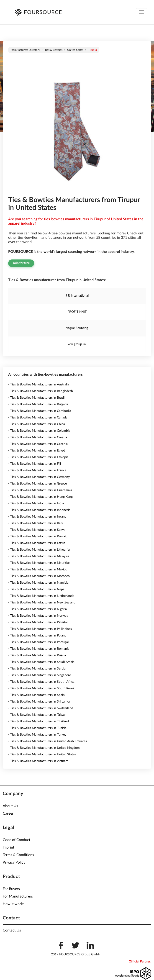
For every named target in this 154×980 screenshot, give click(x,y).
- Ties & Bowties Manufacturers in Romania (39, 649)
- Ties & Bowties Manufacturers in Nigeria (37, 609)
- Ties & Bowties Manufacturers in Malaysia (39, 556)
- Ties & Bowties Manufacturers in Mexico (38, 570)
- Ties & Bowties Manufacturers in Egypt (37, 451)
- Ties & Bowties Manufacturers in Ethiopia (38, 457)
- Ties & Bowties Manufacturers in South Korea (41, 688)
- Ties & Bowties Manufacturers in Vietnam (38, 761)
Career (8, 813)
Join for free (21, 263)
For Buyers (11, 889)
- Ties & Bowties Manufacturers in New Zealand (42, 603)
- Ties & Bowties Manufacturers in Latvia (37, 543)
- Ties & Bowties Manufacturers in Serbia (37, 669)
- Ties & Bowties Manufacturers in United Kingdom (44, 748)
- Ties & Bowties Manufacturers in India (36, 503)
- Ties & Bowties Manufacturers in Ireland (37, 517)
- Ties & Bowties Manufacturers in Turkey (37, 735)
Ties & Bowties (54, 50)
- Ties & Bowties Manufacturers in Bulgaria (38, 404)
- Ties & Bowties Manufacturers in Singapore (40, 675)
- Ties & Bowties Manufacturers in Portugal (38, 642)
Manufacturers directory (25, 50)
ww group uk (77, 344)
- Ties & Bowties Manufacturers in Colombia (39, 431)
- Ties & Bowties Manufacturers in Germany (39, 477)
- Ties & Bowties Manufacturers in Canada (38, 418)
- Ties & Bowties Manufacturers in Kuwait (37, 536)
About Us (10, 806)
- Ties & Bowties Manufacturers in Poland (37, 636)
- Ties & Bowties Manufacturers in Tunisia (37, 728)
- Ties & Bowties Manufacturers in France (37, 470)
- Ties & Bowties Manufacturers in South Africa (41, 682)
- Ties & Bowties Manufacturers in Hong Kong (40, 497)
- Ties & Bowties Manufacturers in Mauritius (39, 563)
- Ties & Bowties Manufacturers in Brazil (36, 398)
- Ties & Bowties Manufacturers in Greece (37, 484)
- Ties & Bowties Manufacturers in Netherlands (41, 596)
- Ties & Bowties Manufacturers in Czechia (38, 444)
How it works (14, 904)
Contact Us (12, 930)
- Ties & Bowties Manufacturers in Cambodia (40, 411)
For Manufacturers (18, 896)
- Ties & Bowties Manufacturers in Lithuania (39, 550)
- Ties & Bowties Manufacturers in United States (42, 754)
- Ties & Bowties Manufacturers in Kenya (37, 530)
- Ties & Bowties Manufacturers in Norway (38, 616)
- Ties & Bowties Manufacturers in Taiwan (37, 715)
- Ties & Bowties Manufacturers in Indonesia (39, 510)
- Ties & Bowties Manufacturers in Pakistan (38, 622)
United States (75, 50)
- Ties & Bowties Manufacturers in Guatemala (40, 490)
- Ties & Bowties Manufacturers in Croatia (38, 437)
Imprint (9, 847)
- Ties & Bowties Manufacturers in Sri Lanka (39, 702)
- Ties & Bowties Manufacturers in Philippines (40, 629)
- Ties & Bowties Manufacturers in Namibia (38, 583)
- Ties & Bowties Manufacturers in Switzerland (41, 708)
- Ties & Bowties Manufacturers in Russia (37, 655)
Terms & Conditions (18, 855)
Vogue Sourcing (77, 328)
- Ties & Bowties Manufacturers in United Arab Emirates (47, 741)
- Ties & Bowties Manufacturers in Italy (36, 523)
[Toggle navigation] (142, 12)
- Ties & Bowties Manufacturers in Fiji (35, 464)
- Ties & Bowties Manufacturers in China (37, 424)
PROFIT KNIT (77, 312)
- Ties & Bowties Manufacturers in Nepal (37, 589)
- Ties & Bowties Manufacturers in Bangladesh (41, 391)
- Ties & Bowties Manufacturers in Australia (39, 385)
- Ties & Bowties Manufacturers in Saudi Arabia (41, 662)
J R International (77, 296)
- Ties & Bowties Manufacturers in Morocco (39, 576)
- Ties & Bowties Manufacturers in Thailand (38, 721)
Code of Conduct (17, 840)
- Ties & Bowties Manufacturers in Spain (36, 695)
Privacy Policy (14, 862)
